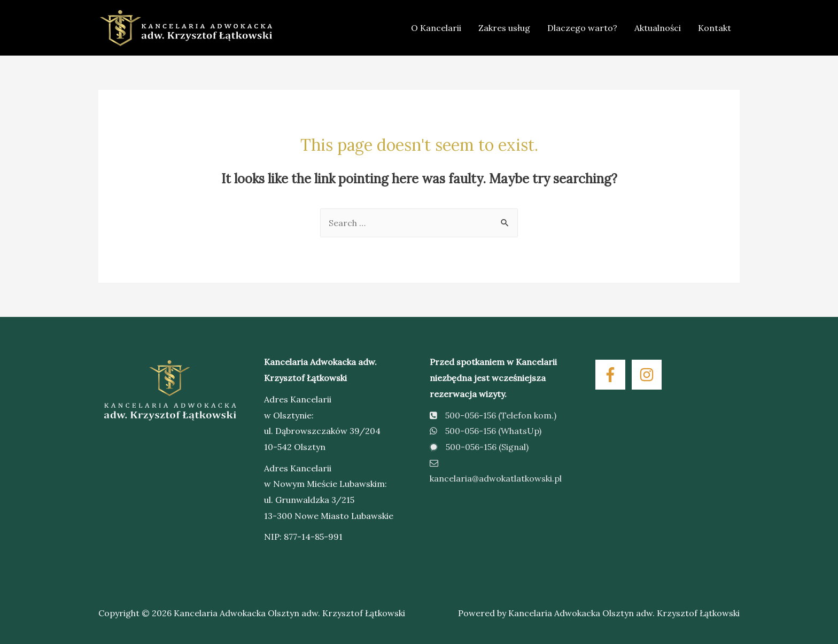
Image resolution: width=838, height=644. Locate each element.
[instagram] (649, 375)
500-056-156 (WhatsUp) (486, 431)
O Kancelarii (436, 28)
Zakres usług (504, 28)
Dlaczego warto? (582, 28)
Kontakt (715, 28)
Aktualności (658, 28)
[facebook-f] (612, 375)
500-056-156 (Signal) (479, 447)
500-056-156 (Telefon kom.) (493, 415)
